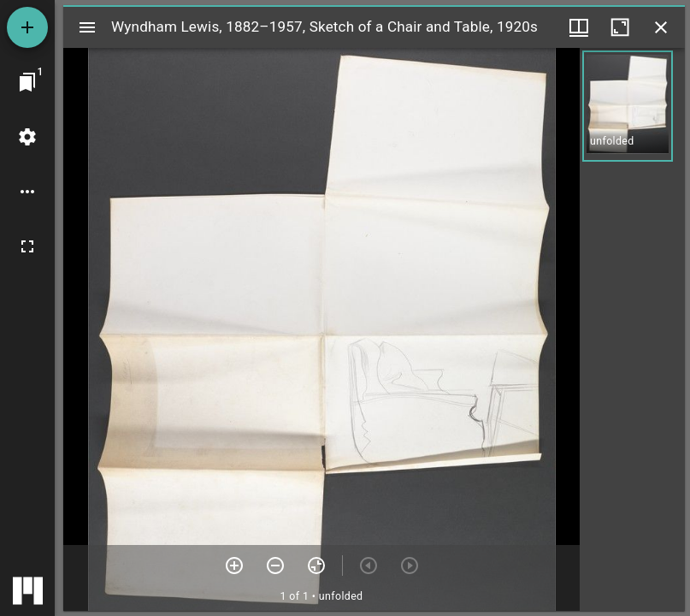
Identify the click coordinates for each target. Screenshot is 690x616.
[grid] (632, 329)
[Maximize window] (620, 27)
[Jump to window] (27, 82)
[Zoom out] (275, 566)
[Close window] (661, 27)
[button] (628, 106)
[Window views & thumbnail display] (579, 27)
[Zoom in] (234, 566)
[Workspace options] (27, 192)
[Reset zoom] (316, 566)
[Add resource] (27, 27)
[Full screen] (27, 246)
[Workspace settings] (27, 137)
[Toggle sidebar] (87, 27)
